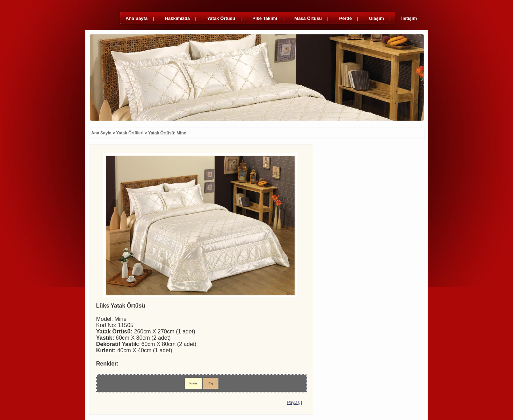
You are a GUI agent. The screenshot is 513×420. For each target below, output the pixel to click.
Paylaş (294, 403)
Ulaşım (377, 18)
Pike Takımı (265, 18)
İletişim (409, 18)
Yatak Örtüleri (130, 133)
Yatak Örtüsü (221, 18)
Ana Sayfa (136, 18)
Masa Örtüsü (308, 18)
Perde (346, 18)
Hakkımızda (178, 18)
